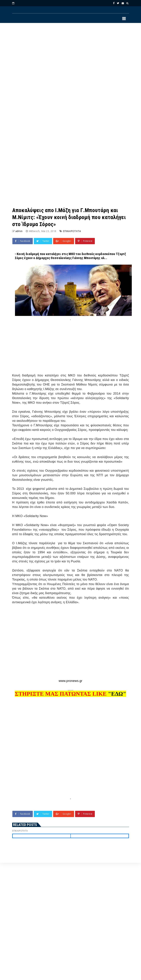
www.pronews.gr (70, 681)
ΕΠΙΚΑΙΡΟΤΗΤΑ (72, 231)
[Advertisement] (49, 71)
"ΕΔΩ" (117, 694)
